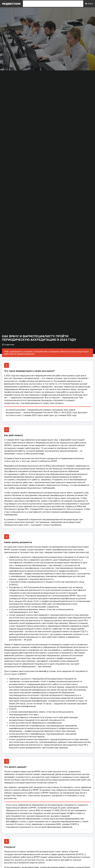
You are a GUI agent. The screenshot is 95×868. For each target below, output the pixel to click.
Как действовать (14, 435)
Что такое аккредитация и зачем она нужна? (29, 371)
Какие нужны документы (18, 542)
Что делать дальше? (15, 767)
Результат (10, 847)
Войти (89, 4)
